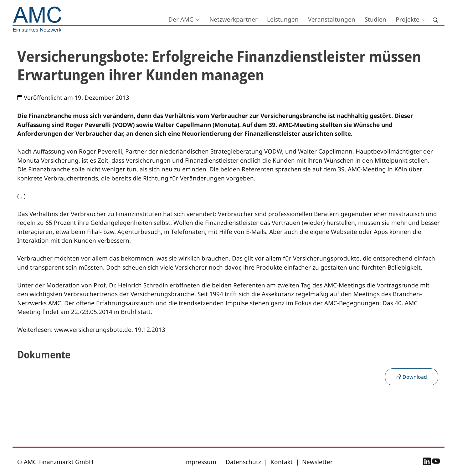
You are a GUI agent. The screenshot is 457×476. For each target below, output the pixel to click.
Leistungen (283, 19)
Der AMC (181, 19)
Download (412, 377)
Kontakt (282, 462)
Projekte (408, 19)
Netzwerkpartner (234, 19)
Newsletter (317, 462)
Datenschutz (243, 462)
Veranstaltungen (332, 19)
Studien (375, 19)
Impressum (200, 462)
